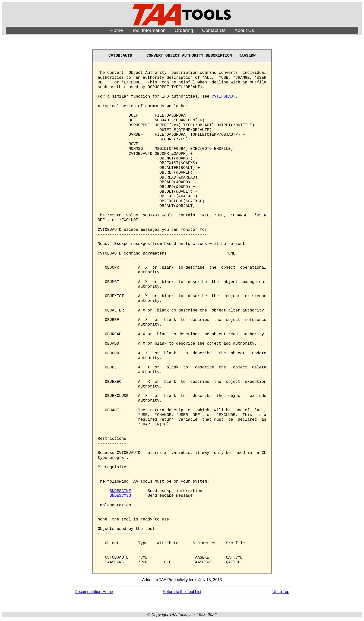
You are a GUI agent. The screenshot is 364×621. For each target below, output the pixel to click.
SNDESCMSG (120, 496)
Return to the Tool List (182, 592)
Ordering (184, 30)
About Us (244, 30)
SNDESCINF (120, 491)
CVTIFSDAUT (224, 97)
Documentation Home (94, 592)
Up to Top (281, 592)
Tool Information (149, 30)
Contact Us (214, 30)
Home (117, 30)
